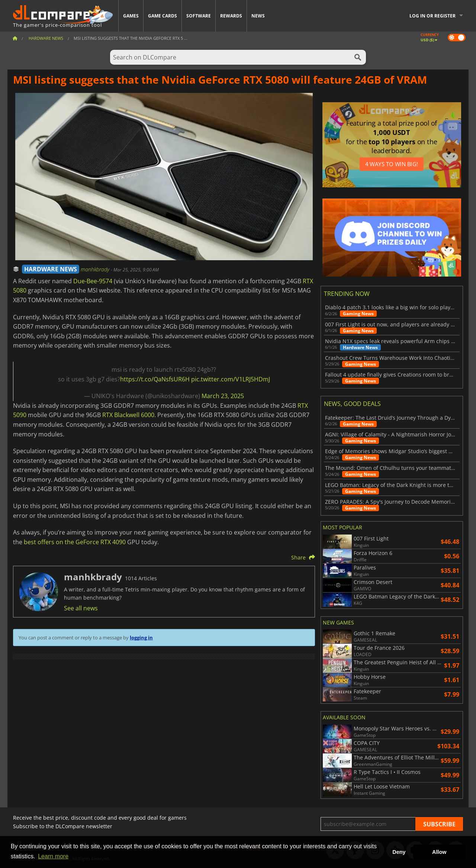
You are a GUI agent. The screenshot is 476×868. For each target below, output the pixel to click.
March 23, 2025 (223, 396)
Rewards (231, 16)
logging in (141, 638)
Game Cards (163, 16)
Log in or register (432, 16)
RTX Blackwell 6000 (128, 415)
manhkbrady (96, 269)
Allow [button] (439, 852)
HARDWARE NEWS (51, 269)
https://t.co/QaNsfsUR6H (155, 379)
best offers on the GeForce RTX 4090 (75, 542)
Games (131, 16)
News (258, 16)
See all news (81, 608)
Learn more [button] (53, 856)
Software (199, 16)
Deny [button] (399, 852)
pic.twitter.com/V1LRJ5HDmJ (231, 379)
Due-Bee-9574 (93, 281)
